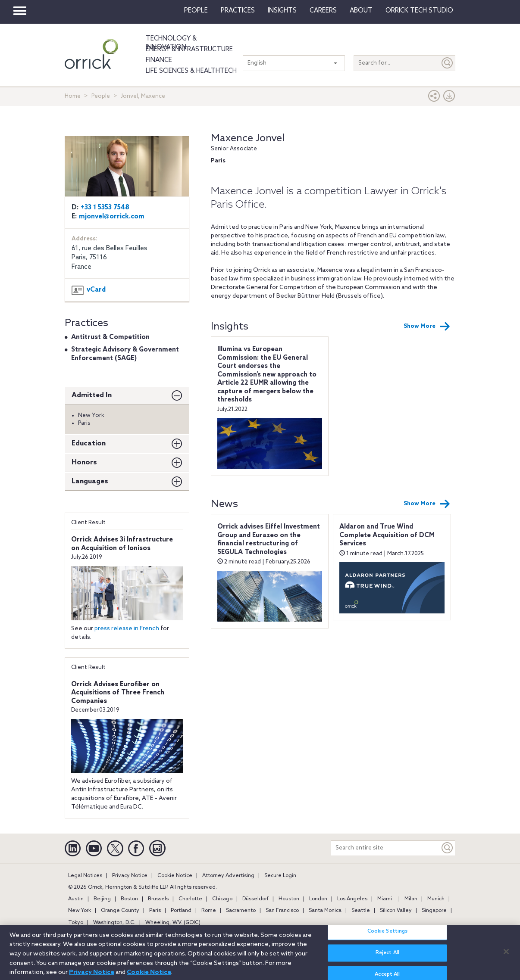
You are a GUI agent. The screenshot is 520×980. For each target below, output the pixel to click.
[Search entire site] (385, 848)
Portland (181, 911)
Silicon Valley (396, 911)
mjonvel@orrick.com (112, 217)
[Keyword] (448, 848)
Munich (436, 899)
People (196, 11)
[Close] (506, 956)
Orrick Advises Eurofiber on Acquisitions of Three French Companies (118, 693)
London (318, 899)
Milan (411, 899)
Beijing (102, 899)
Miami (385, 899)
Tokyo (76, 923)
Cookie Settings (388, 936)
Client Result (88, 523)
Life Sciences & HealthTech (191, 71)
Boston (129, 899)
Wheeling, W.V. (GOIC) (173, 923)
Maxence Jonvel (248, 138)
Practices (238, 11)
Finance (159, 60)
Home (73, 96)
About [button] (361, 11)
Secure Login (280, 876)
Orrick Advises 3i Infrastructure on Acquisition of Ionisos (122, 544)
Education (89, 443)
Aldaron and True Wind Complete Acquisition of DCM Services (387, 535)
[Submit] (448, 63)
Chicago (222, 899)
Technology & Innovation (171, 43)
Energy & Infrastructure (189, 50)
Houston (289, 899)
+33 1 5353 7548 (105, 208)
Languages (90, 481)
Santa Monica (325, 911)
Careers (323, 11)
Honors (84, 462)
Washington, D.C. (114, 923)
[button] (434, 98)
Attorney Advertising (228, 876)
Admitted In (92, 395)
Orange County (120, 911)
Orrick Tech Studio (419, 11)
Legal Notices (85, 876)
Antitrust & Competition (110, 337)
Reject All (387, 958)
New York (80, 911)
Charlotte (190, 899)
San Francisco (282, 911)
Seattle (361, 911)
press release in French (127, 629)
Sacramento (241, 911)
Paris (155, 911)
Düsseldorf (255, 899)
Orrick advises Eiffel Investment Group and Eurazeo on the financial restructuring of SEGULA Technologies (269, 540)
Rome (209, 911)
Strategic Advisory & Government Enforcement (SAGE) (125, 354)
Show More (427, 327)
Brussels (158, 899)
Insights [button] (282, 11)
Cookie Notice (175, 876)
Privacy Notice (130, 876)
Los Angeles (352, 899)
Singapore (434, 911)
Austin (76, 899)
